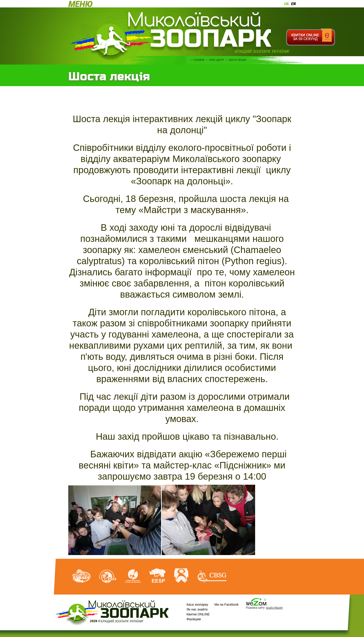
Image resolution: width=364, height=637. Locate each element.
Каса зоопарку (197, 604)
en (293, 4)
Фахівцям (194, 619)
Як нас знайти (197, 609)
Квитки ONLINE (198, 614)
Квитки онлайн (310, 37)
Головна (199, 60)
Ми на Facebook (226, 604)
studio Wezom (274, 608)
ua (286, 4)
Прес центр (217, 60)
